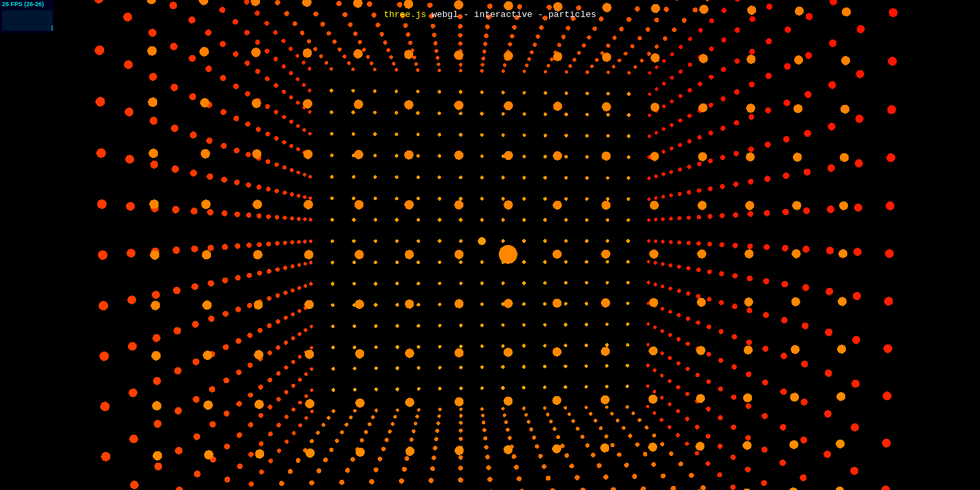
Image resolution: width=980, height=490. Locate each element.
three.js (405, 15)
